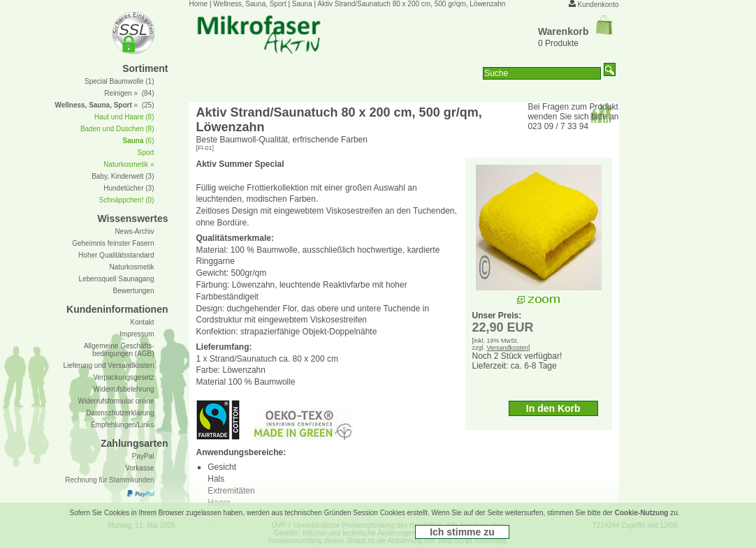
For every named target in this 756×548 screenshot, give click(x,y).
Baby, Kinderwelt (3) (123, 176)
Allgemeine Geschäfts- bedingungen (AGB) (119, 350)
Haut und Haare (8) (124, 117)
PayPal (143, 456)
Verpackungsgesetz (123, 377)
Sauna (302, 4)
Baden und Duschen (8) (117, 129)
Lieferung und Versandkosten (108, 365)
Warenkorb (575, 31)
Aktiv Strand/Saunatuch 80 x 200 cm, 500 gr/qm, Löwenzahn (411, 4)
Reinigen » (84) (129, 93)
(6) (138, 141)
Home (199, 4)
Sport (146, 153)
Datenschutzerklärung (120, 413)
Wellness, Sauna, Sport (249, 4)
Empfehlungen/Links (123, 425)
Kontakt (143, 322)
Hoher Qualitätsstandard (116, 255)
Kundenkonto (598, 5)
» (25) (104, 105)
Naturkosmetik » (129, 164)
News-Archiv (134, 231)
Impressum (137, 334)
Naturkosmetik (132, 267)
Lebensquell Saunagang (117, 279)
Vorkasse (139, 468)
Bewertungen (134, 291)
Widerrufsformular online (116, 401)
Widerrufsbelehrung (123, 389)
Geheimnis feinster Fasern (113, 243)
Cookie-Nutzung (642, 513)
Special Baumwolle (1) (119, 81)
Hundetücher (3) (129, 188)
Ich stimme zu (462, 532)
